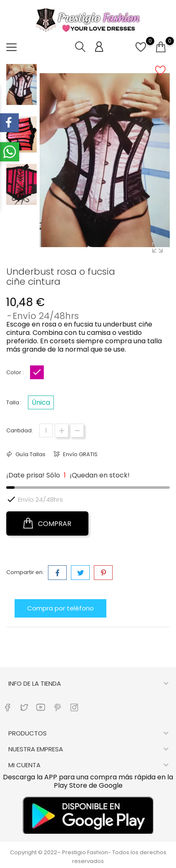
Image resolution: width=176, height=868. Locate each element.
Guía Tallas (30, 454)
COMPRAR (47, 523)
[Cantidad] (46, 430)
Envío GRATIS (80, 454)
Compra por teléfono (60, 608)
